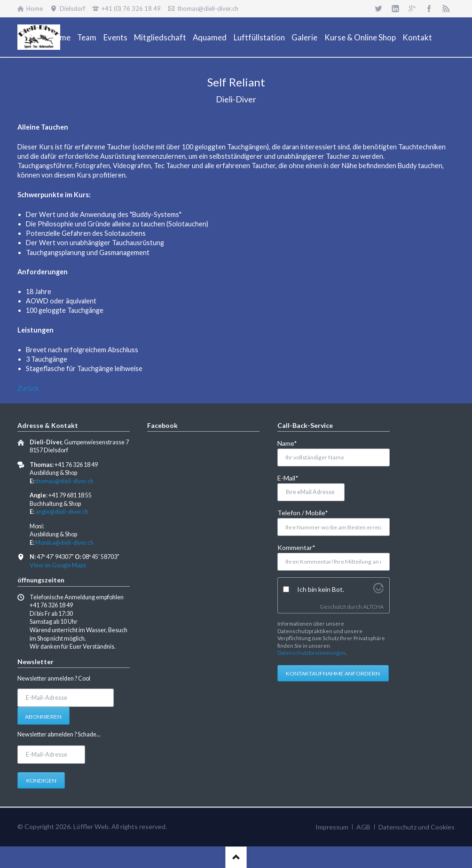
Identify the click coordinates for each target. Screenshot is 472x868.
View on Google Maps (58, 565)
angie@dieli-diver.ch (62, 512)
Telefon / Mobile (303, 512)
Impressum (332, 827)
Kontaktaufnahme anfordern (333, 673)
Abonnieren (43, 717)
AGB (363, 827)
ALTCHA (373, 607)
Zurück (28, 388)
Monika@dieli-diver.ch (64, 543)
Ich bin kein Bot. (321, 589)
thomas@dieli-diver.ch (64, 481)
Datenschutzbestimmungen (311, 653)
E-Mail (293, 477)
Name (293, 443)
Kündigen (41, 780)
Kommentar (296, 547)
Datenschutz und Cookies (417, 827)
